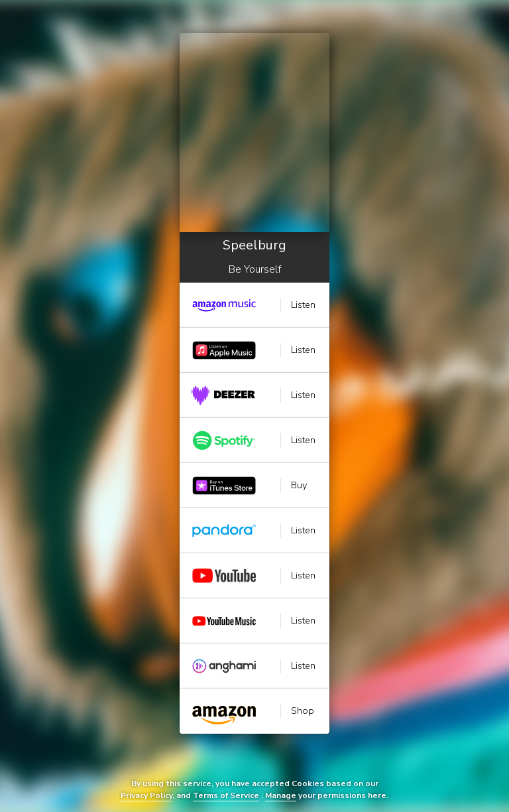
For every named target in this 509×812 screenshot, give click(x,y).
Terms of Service (226, 795)
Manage (281, 795)
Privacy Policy (146, 795)
